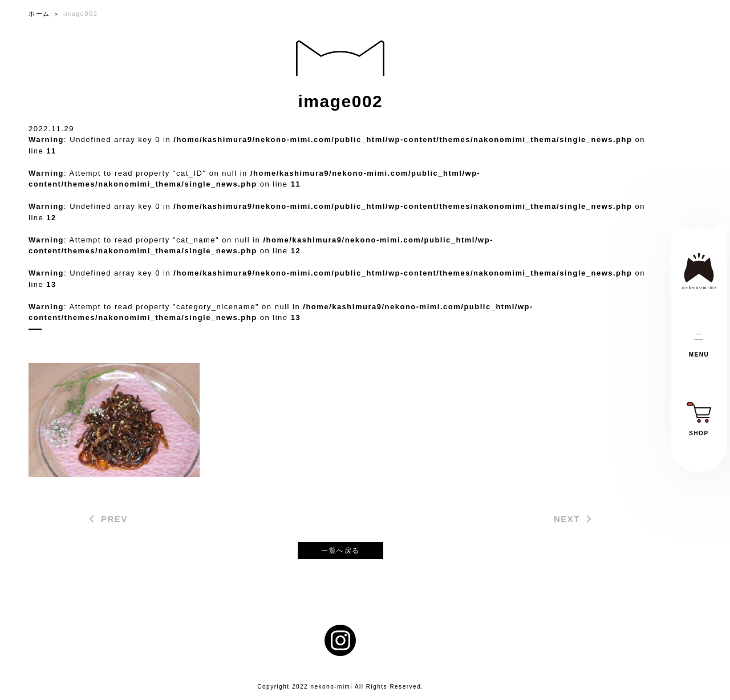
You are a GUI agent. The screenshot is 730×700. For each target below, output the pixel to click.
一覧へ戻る (340, 551)
